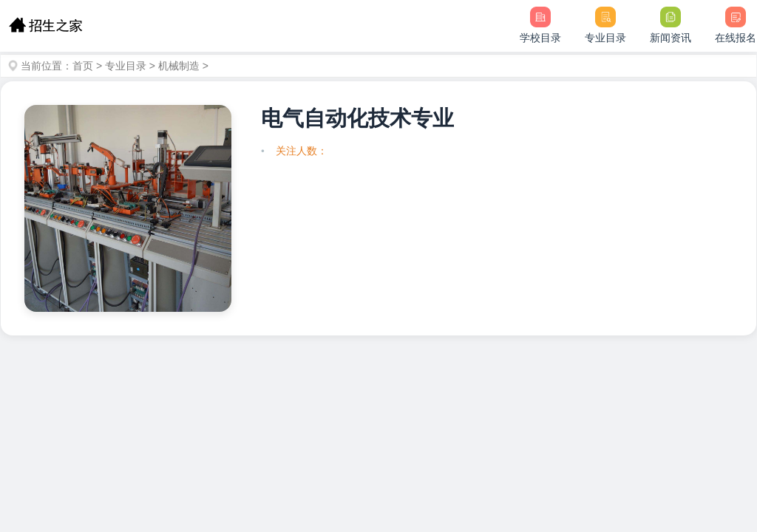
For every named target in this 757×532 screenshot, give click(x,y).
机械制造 (179, 66)
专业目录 (126, 66)
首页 (83, 66)
